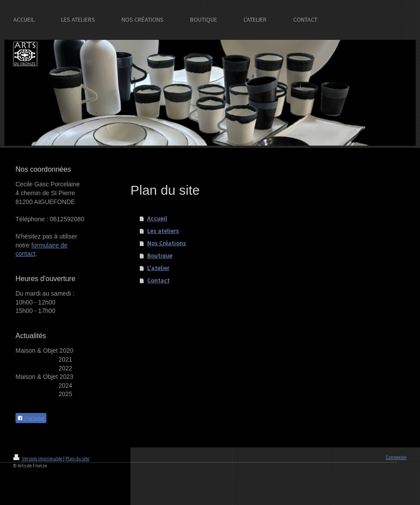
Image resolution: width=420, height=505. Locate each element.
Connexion (396, 457)
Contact (158, 280)
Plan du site (77, 459)
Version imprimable (38, 459)
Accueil (157, 218)
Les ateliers (163, 231)
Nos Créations (167, 243)
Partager (31, 418)
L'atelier (158, 268)
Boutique (160, 255)
